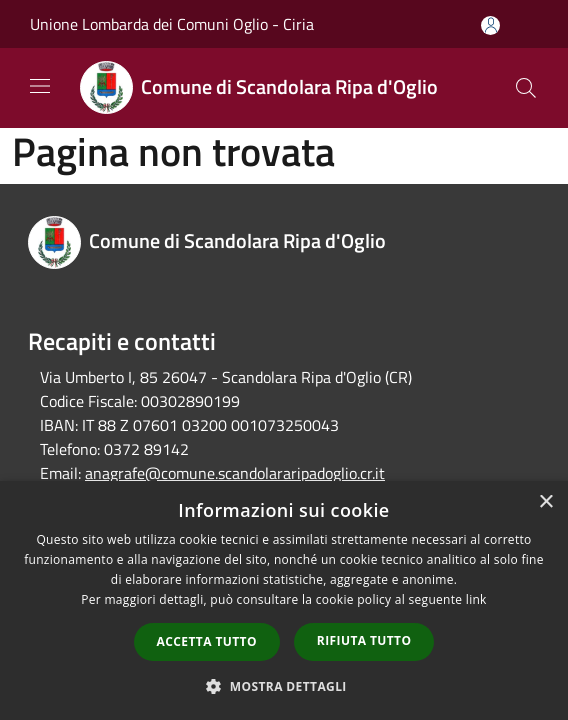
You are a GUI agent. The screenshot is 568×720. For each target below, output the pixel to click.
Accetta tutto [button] (207, 641)
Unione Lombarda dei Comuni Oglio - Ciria (172, 24)
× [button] (545, 502)
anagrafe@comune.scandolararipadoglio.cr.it (235, 473)
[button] (284, 686)
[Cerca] (526, 88)
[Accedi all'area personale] (490, 25)
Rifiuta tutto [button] (364, 640)
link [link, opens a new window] (476, 599)
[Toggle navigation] (40, 86)
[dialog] (284, 600)
